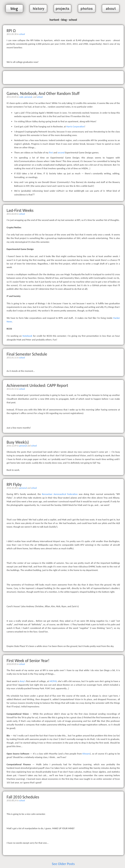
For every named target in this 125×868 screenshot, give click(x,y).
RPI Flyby (14, 484)
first (51, 152)
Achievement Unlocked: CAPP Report (37, 385)
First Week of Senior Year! (28, 661)
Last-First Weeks (20, 210)
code (21, 97)
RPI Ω (11, 31)
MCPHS (53, 681)
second (61, 152)
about (111, 9)
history (38, 9)
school (22, 34)
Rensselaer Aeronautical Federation (60, 494)
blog (14, 9)
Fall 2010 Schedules (23, 797)
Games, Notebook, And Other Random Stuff (43, 93)
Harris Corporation (75, 126)
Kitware (86, 754)
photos (87, 9)
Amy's (23, 681)
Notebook (27, 336)
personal (28, 97)
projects (62, 9)
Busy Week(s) (18, 442)
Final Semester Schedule (27, 354)
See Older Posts (63, 864)
